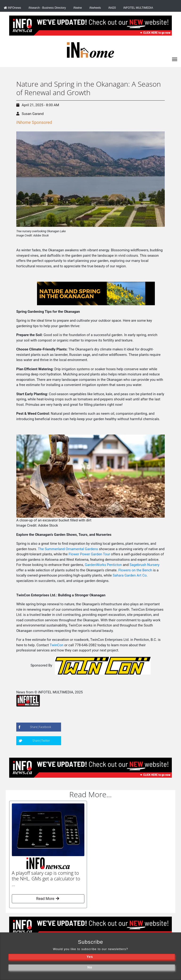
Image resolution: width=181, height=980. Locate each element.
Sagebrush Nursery (145, 565)
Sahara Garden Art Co (130, 575)
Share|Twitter (41, 741)
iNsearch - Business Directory (47, 8)
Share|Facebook (40, 727)
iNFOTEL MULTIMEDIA (138, 8)
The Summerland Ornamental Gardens (68, 549)
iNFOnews (12, 8)
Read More (48, 899)
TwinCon (57, 645)
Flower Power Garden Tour (89, 554)
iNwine (78, 8)
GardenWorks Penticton (103, 565)
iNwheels (95, 8)
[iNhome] (175, 59)
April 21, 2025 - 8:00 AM (38, 105)
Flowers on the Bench (135, 570)
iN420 (112, 8)
